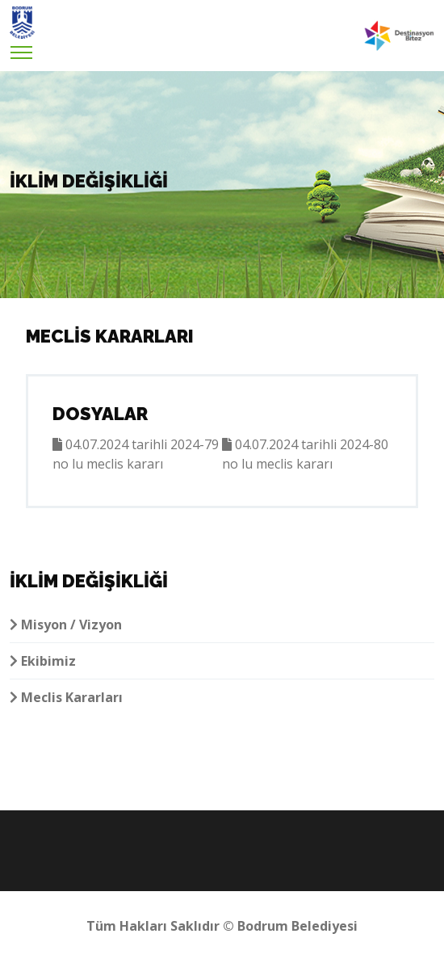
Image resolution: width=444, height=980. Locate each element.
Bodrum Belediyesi (297, 926)
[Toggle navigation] (21, 48)
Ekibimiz (43, 661)
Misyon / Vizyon (66, 625)
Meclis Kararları (66, 697)
